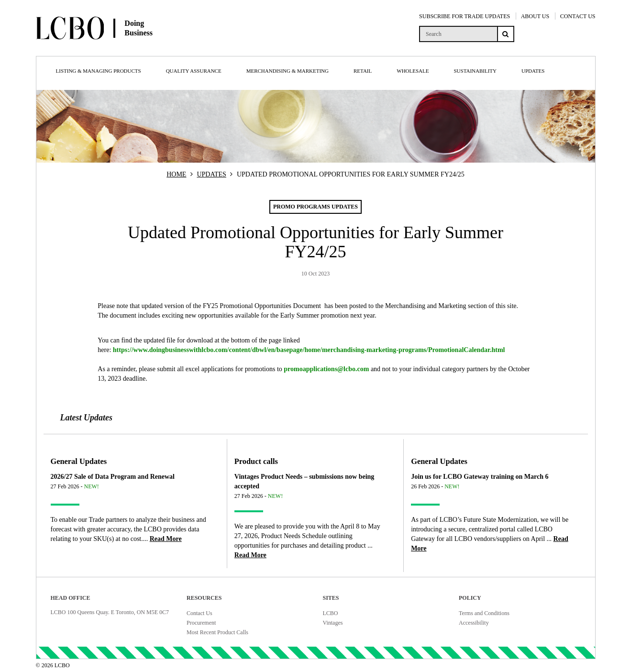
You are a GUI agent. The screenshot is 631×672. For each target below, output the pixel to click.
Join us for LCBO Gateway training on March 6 (480, 477)
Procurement (201, 623)
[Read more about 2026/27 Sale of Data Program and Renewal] (166, 539)
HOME (176, 174)
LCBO (331, 613)
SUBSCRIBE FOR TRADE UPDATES (465, 16)
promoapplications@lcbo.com (326, 369)
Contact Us (199, 613)
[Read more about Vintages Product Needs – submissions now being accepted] (250, 555)
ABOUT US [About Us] (535, 16)
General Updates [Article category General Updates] (79, 461)
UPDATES (211, 174)
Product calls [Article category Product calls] (256, 461)
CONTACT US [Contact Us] (578, 16)
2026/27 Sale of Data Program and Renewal (113, 477)
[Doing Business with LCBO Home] (128, 47)
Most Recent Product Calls (217, 632)
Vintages (333, 623)
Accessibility (474, 623)
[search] (458, 34)
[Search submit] (506, 34)
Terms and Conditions (484, 613)
